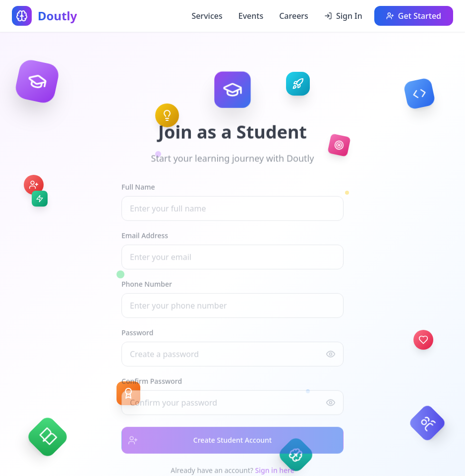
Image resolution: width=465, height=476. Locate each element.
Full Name (138, 190)
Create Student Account (197, 443)
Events (251, 16)
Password (137, 336)
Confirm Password (152, 384)
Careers (294, 16)
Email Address (145, 238)
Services (207, 16)
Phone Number (147, 287)
